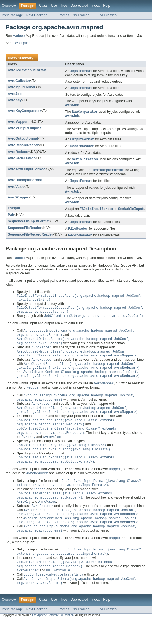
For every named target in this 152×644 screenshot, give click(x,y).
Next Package (37, 15)
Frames (63, 15)
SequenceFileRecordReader (30, 239)
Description (22, 43)
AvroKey (15, 101)
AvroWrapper (18, 201)
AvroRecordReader (23, 147)
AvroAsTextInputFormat (27, 70)
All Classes (108, 15)
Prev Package (12, 15)
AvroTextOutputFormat (26, 172)
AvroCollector (19, 81)
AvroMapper (18, 123)
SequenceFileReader (25, 232)
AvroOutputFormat (23, 140)
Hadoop (19, 36)
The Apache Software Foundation (53, 639)
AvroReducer (18, 154)
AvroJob (15, 94)
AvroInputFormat (22, 87)
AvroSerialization (22, 160)
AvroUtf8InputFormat (25, 183)
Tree (64, 6)
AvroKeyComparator (24, 112)
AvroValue (16, 190)
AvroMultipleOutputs (25, 130)
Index (96, 6)
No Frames (81, 15)
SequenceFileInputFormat (29, 225)
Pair (11, 219)
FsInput (14, 212)
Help (107, 6)
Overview (9, 6)
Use (54, 6)
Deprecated (79, 6)
